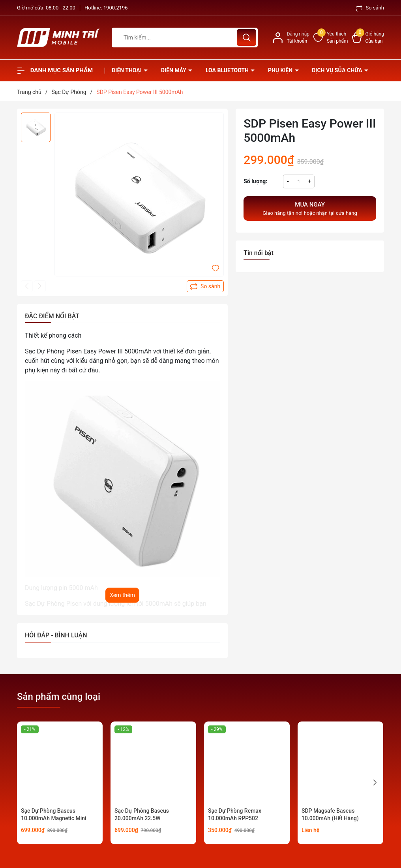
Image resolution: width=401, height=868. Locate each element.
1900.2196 (116, 8)
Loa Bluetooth (228, 70)
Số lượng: (255, 181)
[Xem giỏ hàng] (368, 38)
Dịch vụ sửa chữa (338, 70)
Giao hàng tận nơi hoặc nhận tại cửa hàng (310, 208)
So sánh (370, 8)
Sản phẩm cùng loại (59, 697)
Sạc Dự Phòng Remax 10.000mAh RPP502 (235, 815)
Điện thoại (127, 70)
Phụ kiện (281, 70)
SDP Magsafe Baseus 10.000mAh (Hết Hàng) (330, 815)
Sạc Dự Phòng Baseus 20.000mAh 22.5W (142, 815)
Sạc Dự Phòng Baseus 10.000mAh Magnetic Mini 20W (54, 818)
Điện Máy (174, 70)
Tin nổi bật (259, 253)
